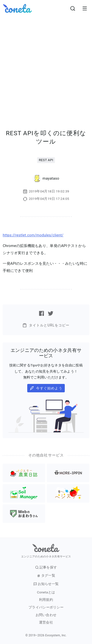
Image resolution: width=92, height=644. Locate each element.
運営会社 (46, 622)
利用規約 (46, 600)
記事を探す (46, 567)
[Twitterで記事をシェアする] (51, 313)
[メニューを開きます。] (85, 8)
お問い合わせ (46, 615)
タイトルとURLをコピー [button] (46, 325)
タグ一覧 (46, 576)
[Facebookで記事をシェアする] (41, 313)
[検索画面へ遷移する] (73, 8)
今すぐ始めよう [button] (46, 388)
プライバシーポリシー (46, 607)
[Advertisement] (46, 66)
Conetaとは (46, 592)
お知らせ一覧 (46, 584)
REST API (46, 160)
